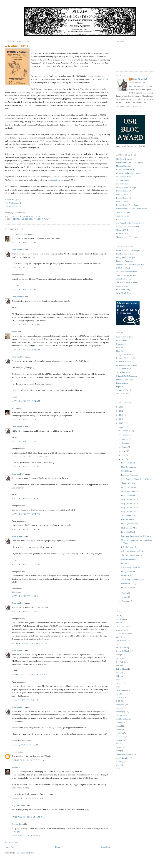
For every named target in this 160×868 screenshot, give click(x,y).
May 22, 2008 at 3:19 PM (25, 268)
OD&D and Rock (123, 268)
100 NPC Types (122, 180)
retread (119, 726)
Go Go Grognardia (129, 559)
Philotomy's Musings (125, 379)
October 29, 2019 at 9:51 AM (28, 760)
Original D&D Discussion (127, 376)
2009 (121, 423)
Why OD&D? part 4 (129, 499)
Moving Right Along (130, 524)
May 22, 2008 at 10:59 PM (26, 325)
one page (120, 708)
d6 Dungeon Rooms (124, 177)
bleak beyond (122, 626)
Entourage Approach (124, 261)
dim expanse (121, 640)
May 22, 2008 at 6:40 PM (25, 290)
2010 (121, 419)
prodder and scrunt (124, 719)
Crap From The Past (124, 337)
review (119, 729)
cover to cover (122, 633)
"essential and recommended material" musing (31, 456)
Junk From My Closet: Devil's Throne (136, 479)
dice (118, 637)
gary (118, 655)
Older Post (106, 847)
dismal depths (122, 644)
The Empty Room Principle (132, 580)
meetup (119, 683)
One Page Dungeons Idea (126, 272)
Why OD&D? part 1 (129, 512)
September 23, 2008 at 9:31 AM (30, 675)
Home (58, 847)
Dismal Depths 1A (124, 191)
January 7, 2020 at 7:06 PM (27, 798)
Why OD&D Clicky (124, 293)
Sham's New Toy (128, 483)
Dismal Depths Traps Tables (128, 205)
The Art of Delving (124, 159)
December (126, 431)
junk (118, 665)
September (126, 443)
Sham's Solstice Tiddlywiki (127, 237)
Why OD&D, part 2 (13, 203)
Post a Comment (11, 842)
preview (119, 715)
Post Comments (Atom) (26, 853)
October (125, 439)
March (125, 597)
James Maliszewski (20, 234)
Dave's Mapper (122, 340)
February (126, 601)
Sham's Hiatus (127, 575)
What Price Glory (123, 289)
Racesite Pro (17, 824)
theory (119, 747)
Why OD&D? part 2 (129, 507)
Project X (125, 563)
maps (118, 680)
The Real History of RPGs (127, 282)
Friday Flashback (128, 463)
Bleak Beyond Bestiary (126, 170)
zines (118, 769)
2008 (121, 427)
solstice (119, 740)
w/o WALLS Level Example (128, 226)
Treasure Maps (122, 286)
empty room (121, 648)
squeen (15, 752)
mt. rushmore (121, 690)
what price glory (123, 758)
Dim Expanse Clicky (125, 254)
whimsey (120, 761)
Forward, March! (128, 520)
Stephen (15, 767)
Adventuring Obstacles (130, 567)
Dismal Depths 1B (124, 194)
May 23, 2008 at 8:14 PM (25, 442)
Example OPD (122, 233)
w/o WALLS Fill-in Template (128, 223)
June (124, 455)
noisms (15, 332)
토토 (87, 810)
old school (26, 219)
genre (16, 219)
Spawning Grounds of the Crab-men (136, 536)
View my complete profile (130, 107)
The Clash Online (123, 394)
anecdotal (120, 619)
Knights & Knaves (124, 362)
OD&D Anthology (129, 487)
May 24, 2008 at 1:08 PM (25, 596)
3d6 (118, 616)
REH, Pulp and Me (129, 547)
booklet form (55, 180)
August (125, 447)
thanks (119, 744)
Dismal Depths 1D (124, 202)
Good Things (126, 471)
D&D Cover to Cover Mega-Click (130, 250)
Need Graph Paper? (124, 369)
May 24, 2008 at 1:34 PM (25, 611)
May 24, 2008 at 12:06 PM (26, 529)
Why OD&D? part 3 (129, 503)
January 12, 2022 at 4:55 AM (28, 817)
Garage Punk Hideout (125, 354)
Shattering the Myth (129, 528)
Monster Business (123, 166)
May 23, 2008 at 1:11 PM (25, 420)
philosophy (39, 219)
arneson (119, 623)
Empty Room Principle (125, 257)
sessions (119, 733)
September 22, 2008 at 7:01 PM (29, 643)
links (118, 676)
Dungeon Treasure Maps (126, 187)
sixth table (120, 736)
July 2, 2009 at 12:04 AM (25, 700)
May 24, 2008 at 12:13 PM (26, 564)
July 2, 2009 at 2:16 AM (25, 745)
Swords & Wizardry (124, 390)
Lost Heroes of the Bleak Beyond (130, 162)
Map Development (129, 467)
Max (7, 99)
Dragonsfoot (121, 344)
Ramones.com (122, 383)
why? (49, 219)
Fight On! (120, 351)
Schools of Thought (124, 279)
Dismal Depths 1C (124, 198)
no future (120, 694)
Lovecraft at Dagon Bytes (127, 365)
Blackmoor (16, 592)
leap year (120, 673)
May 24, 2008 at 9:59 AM (25, 498)
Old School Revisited (130, 491)
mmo (118, 687)
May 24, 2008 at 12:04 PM (26, 514)
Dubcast (119, 347)
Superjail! (120, 386)
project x (120, 722)
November (126, 435)
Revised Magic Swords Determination (132, 209)
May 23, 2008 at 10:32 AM (26, 350)
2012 (121, 411)
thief (118, 751)
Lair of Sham (121, 669)
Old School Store (123, 372)
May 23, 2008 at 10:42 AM (26, 401)
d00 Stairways (122, 184)
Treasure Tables (122, 216)
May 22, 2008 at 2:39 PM (25, 243)
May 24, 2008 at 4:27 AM (25, 467)
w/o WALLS (121, 219)
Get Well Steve (122, 662)
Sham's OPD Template (125, 230)
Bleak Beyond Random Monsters (130, 173)
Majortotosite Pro (19, 805)
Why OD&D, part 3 (13, 206)
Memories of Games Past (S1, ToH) (131, 265)
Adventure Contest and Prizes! (134, 551)
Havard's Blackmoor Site (126, 358)
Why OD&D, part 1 (13, 200)
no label (119, 697)
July (124, 451)
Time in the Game (123, 212)
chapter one (121, 630)
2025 (121, 407)
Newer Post (9, 847)
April (124, 593)
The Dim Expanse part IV (132, 555)
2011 (121, 415)
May (124, 459)
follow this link (34, 177)
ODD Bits (120, 701)
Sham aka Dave (18, 250)
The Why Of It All (129, 516)
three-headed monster (125, 754)
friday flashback (123, 651)
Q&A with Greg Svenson (126, 275)
